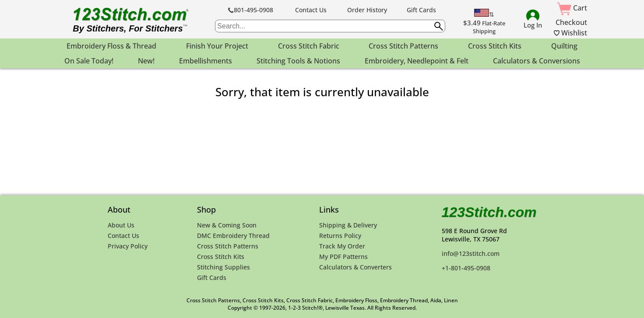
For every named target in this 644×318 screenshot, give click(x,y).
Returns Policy (340, 236)
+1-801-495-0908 (466, 268)
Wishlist (570, 33)
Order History (367, 10)
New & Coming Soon (227, 225)
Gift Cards (421, 10)
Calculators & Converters (355, 267)
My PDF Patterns (343, 257)
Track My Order (342, 246)
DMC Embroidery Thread (233, 236)
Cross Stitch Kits (221, 257)
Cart (572, 8)
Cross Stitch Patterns (228, 246)
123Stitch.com (489, 212)
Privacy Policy (128, 246)
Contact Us (311, 10)
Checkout (571, 22)
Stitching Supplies (223, 267)
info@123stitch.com (471, 253)
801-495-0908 (251, 10)
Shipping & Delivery (348, 225)
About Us (121, 225)
